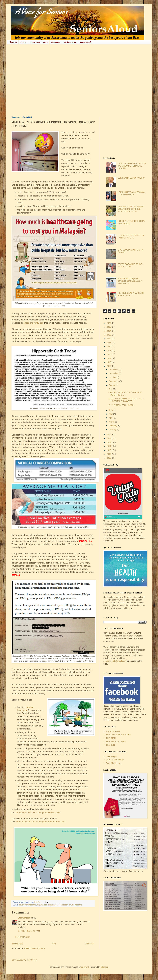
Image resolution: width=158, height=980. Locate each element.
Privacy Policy (86, 42)
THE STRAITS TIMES (116, 742)
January (113, 430)
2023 (109, 335)
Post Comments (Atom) (34, 948)
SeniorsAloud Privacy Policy (24, 960)
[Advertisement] (31, 80)
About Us (13, 42)
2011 (109, 446)
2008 (109, 458)
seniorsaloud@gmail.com (115, 661)
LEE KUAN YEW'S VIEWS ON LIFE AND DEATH (131, 193)
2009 (109, 454)
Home (54, 944)
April (111, 418)
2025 (109, 327)
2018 (109, 354)
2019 (109, 350)
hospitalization (62, 905)
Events (23, 42)
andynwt (85, 967)
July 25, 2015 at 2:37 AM (29, 931)
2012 (109, 442)
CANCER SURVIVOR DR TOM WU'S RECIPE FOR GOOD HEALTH (132, 166)
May (111, 414)
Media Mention (70, 42)
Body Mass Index (114, 763)
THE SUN (110, 745)
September (114, 381)
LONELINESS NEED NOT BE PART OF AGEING (131, 237)
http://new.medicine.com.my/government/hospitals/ (41, 822)
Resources (56, 42)
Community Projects (39, 42)
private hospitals (76, 905)
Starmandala (24, 918)
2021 (109, 343)
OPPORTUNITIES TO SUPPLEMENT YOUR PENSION (125, 394)
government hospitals (28, 905)
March (112, 422)
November (114, 373)
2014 (109, 435)
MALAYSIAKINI (113, 731)
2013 (109, 438)
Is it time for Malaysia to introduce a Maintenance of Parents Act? (130, 281)
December (114, 369)
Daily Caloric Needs (115, 760)
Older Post (89, 944)
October (113, 377)
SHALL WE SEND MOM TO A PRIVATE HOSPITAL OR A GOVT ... (126, 400)
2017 (109, 358)
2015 (109, 366)
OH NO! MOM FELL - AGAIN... (122, 405)
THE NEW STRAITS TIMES (119, 735)
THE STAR (111, 738)
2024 (109, 331)
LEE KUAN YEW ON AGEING (131, 178)
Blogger (104, 967)
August (112, 385)
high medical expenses (46, 905)
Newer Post (17, 944)
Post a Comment (23, 937)
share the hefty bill (33, 323)
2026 (109, 323)
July (111, 389)
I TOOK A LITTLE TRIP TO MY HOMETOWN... (131, 222)
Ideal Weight (112, 756)
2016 (109, 362)
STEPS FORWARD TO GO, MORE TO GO (130, 265)
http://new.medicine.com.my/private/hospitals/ (38, 812)
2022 (109, 339)
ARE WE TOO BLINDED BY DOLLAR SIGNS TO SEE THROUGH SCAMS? (130, 209)
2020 (109, 347)
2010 (109, 450)
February (113, 426)
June (111, 410)
